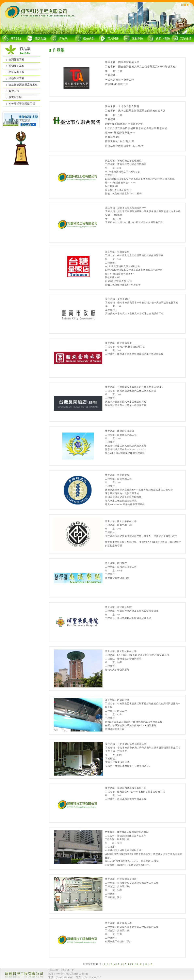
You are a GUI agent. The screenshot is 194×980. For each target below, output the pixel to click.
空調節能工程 (17, 59)
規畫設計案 (15, 97)
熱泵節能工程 (17, 72)
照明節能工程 (17, 66)
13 (151, 964)
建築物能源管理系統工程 (23, 85)
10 (137, 964)
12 (146, 964)
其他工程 (14, 91)
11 (141, 964)
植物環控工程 (17, 78)
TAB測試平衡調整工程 (22, 104)
